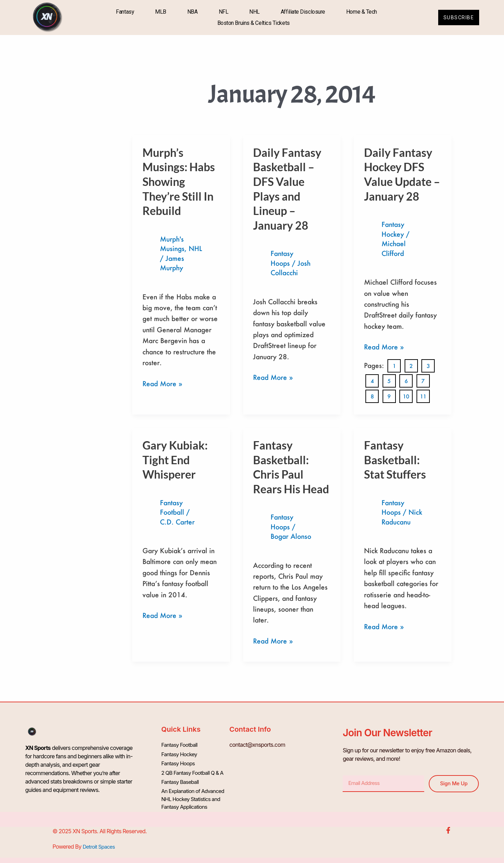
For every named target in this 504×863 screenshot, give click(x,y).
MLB (159, 12)
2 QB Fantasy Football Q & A (195, 769)
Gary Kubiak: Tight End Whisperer (175, 459)
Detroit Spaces (100, 842)
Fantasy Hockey (181, 752)
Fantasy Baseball (181, 778)
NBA (190, 12)
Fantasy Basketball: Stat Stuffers (395, 459)
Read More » (162, 383)
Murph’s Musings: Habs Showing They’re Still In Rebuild (179, 182)
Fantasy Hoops (179, 761)
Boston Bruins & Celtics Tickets (251, 23)
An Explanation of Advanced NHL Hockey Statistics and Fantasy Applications (195, 794)
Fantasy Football (181, 744)
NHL (252, 12)
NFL (222, 12)
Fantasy (123, 12)
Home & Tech (359, 12)
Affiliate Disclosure (301, 12)
